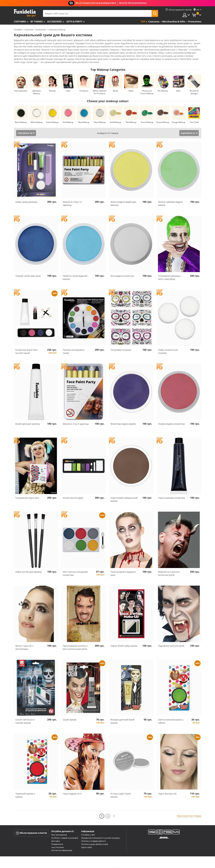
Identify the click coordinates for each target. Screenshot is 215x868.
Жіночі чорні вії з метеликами (24, 642)
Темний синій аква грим (28, 271)
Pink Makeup (68, 117)
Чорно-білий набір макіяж (124, 641)
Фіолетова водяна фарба (123, 419)
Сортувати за (25, 128)
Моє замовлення (59, 830)
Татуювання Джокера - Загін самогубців (170, 272)
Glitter (131, 86)
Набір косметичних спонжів (168, 346)
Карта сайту (87, 842)
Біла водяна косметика (122, 271)
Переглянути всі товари (189, 811)
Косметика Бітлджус (73, 493)
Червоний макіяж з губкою (25, 790)
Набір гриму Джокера (26, 197)
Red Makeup (131, 117)
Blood (115, 86)
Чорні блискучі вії (167, 788)
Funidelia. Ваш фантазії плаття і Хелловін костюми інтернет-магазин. (25, 13)
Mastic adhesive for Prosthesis (100, 87)
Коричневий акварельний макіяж (124, 494)
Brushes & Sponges (194, 87)
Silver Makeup (100, 117)
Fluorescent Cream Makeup (147, 87)
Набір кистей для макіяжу (29, 567)
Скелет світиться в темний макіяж (25, 716)
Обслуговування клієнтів (31, 828)
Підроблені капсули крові (171, 641)
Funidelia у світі (88, 830)
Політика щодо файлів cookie (95, 839)
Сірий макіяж (70, 714)
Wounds (52, 86)
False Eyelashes (21, 86)
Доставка (56, 836)
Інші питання (57, 842)
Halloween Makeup (37, 87)
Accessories (54, 21)
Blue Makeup (84, 117)
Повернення (57, 839)
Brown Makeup (163, 117)
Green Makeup (147, 117)
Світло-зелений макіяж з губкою (171, 716)
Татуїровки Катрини (121, 345)
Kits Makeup (163, 86)
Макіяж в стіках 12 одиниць (72, 198)
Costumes (20, 21)
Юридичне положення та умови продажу (101, 833)
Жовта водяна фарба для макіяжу (123, 198)
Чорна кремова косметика (172, 493)
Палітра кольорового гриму (74, 346)
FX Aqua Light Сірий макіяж (121, 790)
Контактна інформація (62, 845)
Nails (178, 86)
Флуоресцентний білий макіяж (122, 716)
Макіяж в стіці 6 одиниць (76, 419)
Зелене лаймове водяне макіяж (170, 198)
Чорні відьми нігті (72, 788)
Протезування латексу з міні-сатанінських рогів (75, 642)
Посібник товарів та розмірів (65, 833)
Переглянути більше (28, 57)
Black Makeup (21, 117)
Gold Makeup (115, 117)
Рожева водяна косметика (171, 419)
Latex (68, 86)
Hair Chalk (194, 117)
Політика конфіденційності (94, 836)
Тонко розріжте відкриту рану (123, 568)
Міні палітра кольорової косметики (75, 568)
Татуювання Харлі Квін (27, 493)
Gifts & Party (74, 21)
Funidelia (18, 30)
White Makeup (37, 117)
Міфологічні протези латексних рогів (169, 568)
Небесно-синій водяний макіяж (75, 272)
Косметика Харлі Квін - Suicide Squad (27, 346)
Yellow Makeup (52, 117)
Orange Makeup (178, 117)
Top (143, 21)
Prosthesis (84, 86)
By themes (37, 21)
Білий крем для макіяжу (28, 419)
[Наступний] (114, 811)
